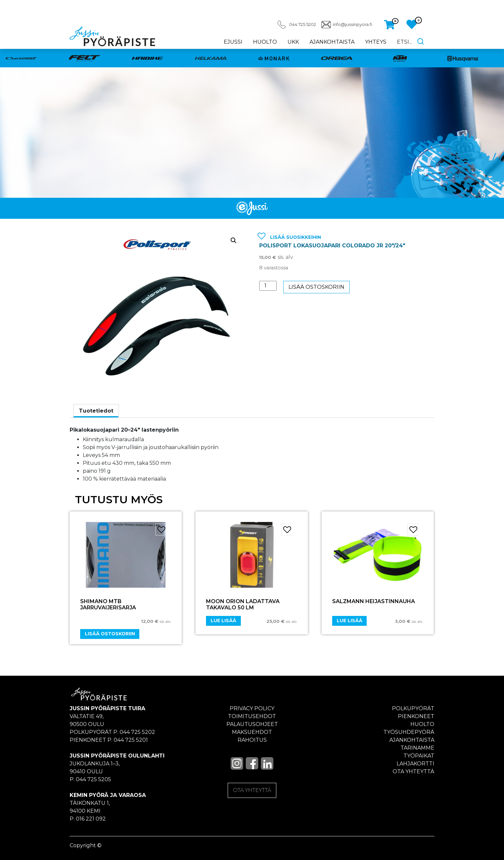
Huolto (265, 42)
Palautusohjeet (252, 724)
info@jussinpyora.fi (353, 24)
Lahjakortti (415, 764)
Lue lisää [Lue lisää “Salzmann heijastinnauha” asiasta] (350, 621)
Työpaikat (419, 756)
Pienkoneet (416, 716)
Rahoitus (252, 740)
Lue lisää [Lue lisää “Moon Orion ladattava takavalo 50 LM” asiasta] (223, 621)
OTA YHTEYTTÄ (252, 790)
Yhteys (376, 42)
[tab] (96, 411)
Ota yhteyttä (413, 771)
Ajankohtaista (332, 42)
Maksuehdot (252, 732)
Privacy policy (252, 708)
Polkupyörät (413, 708)
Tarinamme (417, 748)
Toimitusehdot (252, 716)
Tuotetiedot (96, 411)
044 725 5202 (303, 24)
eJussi (233, 42)
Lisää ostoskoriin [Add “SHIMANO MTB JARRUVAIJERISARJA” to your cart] (110, 634)
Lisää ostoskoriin (316, 287)
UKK (293, 42)
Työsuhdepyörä (409, 732)
